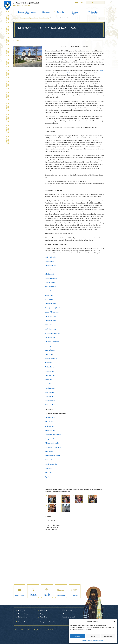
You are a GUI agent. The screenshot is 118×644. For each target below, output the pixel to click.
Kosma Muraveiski (50, 304)
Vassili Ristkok (49, 371)
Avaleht (16, 18)
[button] (114, 621)
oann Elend (49, 354)
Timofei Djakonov (50, 316)
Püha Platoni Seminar (69, 611)
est (77, 3)
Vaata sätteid (108, 636)
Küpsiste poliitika (87, 640)
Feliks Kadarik (49, 392)
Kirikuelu (60, 12)
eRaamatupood (67, 614)
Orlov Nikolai (49, 451)
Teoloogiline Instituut (93, 13)
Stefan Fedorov (50, 261)
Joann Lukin (49, 270)
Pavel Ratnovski (50, 291)
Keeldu (93, 636)
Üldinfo (18, 40)
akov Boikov (49, 299)
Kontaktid (51, 630)
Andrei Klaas (49, 384)
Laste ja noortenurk (69, 617)
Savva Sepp (48, 346)
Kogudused (44, 614)
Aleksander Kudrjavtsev (52, 333)
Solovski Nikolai (50, 418)
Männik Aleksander (51, 464)
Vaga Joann (48, 477)
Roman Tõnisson (50, 401)
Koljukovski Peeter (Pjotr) (53, 435)
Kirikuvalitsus (23, 617)
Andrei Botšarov (50, 282)
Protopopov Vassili (51, 439)
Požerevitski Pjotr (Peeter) (53, 447)
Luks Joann (48, 468)
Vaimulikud (44, 617)
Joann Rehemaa (50, 350)
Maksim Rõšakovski (51, 278)
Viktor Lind (48, 380)
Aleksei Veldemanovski (52, 312)
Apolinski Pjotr (49, 426)
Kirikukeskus (44, 611)
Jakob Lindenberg (50, 329)
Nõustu (78, 636)
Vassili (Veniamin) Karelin (53, 308)
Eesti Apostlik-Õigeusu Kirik (27, 13)
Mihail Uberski (49, 274)
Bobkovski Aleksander (52, 342)
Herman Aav (49, 363)
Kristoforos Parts (50, 405)
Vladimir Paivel (49, 367)
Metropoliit (47, 12)
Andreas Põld (49, 396)
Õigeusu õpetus (75, 13)
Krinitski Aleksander (51, 460)
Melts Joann (49, 473)
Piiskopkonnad (43, 18)
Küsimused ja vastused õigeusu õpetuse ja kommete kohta (36, 622)
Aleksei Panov (50, 295)
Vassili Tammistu (50, 388)
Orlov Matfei (49, 422)
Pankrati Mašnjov (50, 266)
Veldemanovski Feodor (52, 443)
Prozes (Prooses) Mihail (52, 456)
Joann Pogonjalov (51, 287)
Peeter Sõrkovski (50, 337)
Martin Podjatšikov (51, 358)
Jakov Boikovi (68, 73)
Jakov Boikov (49, 325)
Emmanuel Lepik (50, 375)
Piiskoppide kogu (24, 614)
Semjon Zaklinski (50, 257)
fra (81, 3)
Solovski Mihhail (50, 430)
